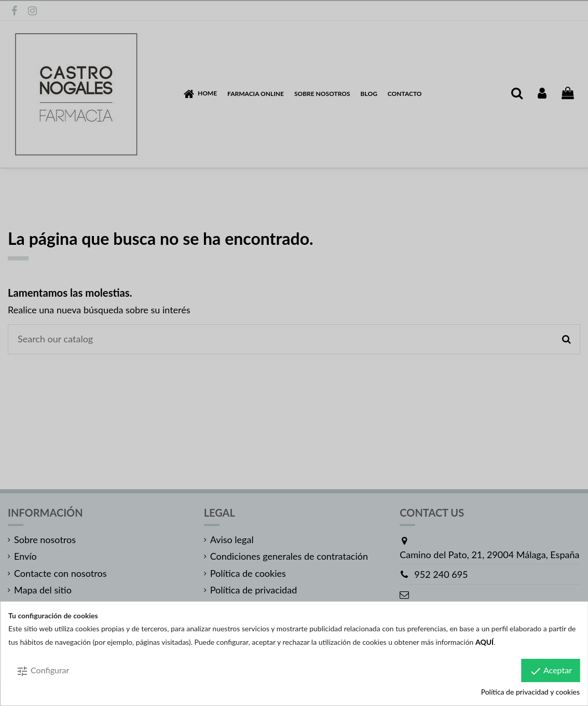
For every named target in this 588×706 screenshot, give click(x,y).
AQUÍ (484, 642)
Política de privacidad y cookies (530, 692)
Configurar (43, 671)
